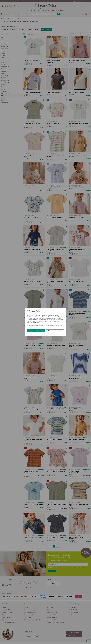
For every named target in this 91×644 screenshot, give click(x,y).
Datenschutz (43, 334)
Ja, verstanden (36, 331)
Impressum (48, 334)
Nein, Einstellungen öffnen (55, 331)
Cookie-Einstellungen (53, 326)
